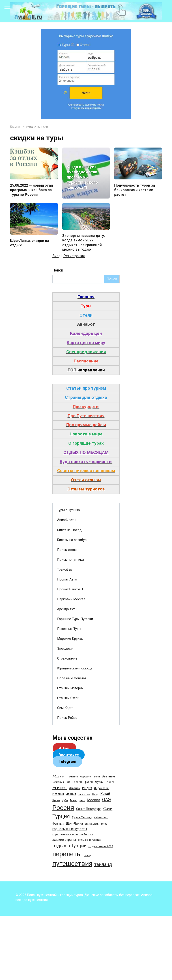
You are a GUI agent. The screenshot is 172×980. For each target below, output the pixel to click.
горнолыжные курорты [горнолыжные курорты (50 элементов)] (70, 829)
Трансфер (65, 570)
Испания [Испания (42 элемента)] (58, 794)
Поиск (58, 270)
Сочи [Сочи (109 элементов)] (108, 809)
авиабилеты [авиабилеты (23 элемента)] (92, 824)
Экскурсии (65, 649)
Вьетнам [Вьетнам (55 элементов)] (108, 777)
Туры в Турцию (69, 510)
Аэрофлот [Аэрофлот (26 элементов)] (86, 777)
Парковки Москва (71, 599)
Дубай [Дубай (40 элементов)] (99, 782)
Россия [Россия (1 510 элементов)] (63, 808)
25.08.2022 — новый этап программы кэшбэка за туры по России (31, 190)
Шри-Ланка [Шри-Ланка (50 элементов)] (74, 824)
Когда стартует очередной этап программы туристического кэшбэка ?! (82, 177)
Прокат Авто (67, 580)
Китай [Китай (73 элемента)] (105, 794)
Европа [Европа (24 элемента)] (110, 782)
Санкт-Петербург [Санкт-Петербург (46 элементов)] (89, 809)
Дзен (64, 749)
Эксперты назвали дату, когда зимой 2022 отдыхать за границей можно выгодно (84, 243)
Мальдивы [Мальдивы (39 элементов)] (78, 800)
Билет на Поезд (69, 530)
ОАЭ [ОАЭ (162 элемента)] (106, 800)
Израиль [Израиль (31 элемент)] (74, 789)
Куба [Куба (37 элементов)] (65, 800)
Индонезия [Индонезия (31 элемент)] (101, 789)
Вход (56, 256)
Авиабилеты (67, 520)
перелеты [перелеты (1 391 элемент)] (67, 854)
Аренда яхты (67, 609)
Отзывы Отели (68, 698)
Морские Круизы (70, 639)
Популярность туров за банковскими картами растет (135, 190)
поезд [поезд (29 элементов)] (88, 856)
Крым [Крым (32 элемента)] (56, 801)
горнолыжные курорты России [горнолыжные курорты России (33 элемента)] (73, 835)
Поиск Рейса (67, 718)
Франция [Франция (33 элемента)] (58, 824)
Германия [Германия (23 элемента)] (58, 782)
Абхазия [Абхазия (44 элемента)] (58, 777)
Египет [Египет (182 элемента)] (60, 788)
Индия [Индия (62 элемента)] (87, 788)
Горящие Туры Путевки (75, 619)
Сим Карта (65, 708)
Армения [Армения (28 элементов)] (72, 777)
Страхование (67, 659)
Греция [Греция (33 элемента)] (77, 782)
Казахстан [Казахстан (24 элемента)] (84, 794)
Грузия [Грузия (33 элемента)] (88, 782)
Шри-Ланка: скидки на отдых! (30, 243)
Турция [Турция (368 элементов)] (61, 817)
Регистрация (74, 256)
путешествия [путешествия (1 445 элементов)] (72, 864)
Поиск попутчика (70, 560)
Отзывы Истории (70, 688)
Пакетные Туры (69, 629)
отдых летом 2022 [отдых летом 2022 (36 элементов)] (101, 846)
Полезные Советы (71, 678)
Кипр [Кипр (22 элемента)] (95, 794)
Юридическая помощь (75, 669)
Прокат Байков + (70, 589)
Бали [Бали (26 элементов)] (97, 777)
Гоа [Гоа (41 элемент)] (68, 782)
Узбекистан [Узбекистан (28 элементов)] (101, 818)
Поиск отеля (67, 550)
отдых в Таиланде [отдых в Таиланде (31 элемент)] (90, 840)
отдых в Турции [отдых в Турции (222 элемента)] (69, 846)
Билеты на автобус (72, 540)
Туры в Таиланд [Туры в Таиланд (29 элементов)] (82, 818)
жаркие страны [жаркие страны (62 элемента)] (64, 840)
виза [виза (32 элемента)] (104, 824)
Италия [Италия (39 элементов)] (71, 794)
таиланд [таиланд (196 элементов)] (103, 865)
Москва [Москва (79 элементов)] (94, 800)
